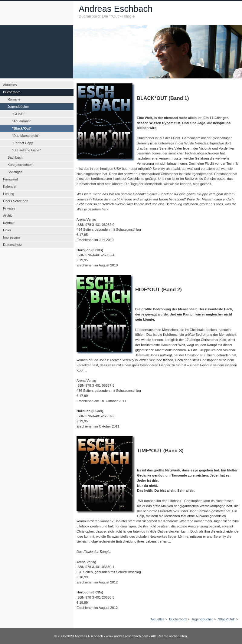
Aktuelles (157, 619)
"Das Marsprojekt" (26, 136)
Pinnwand (10, 179)
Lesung (9, 194)
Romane (14, 99)
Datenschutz (12, 245)
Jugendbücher (202, 619)
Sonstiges (15, 172)
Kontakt (9, 223)
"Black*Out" (227, 619)
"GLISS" (18, 114)
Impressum (11, 237)
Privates (9, 208)
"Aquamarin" (21, 121)
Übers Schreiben (16, 201)
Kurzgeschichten (20, 165)
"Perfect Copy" (23, 143)
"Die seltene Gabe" (26, 150)
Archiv (8, 216)
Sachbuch (15, 157)
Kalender (10, 187)
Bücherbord (178, 619)
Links (7, 230)
